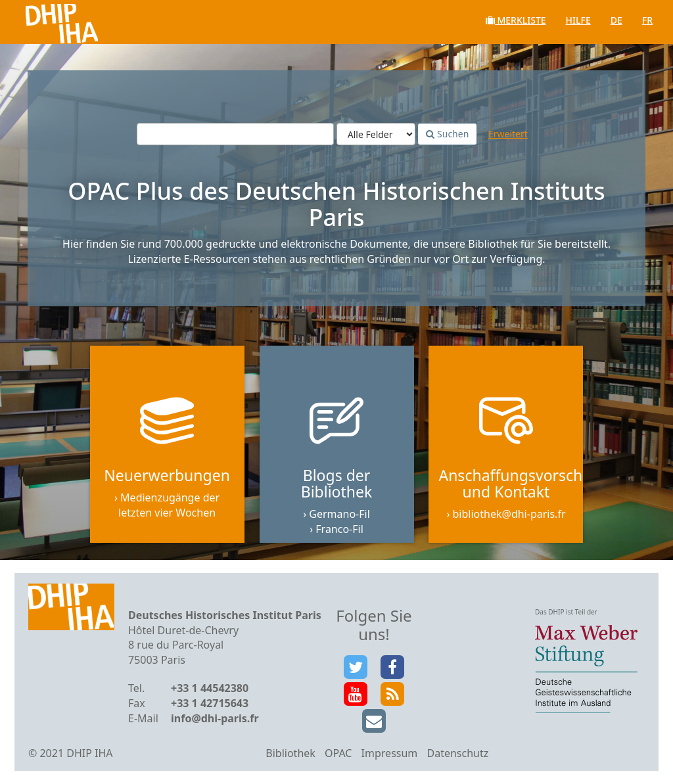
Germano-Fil (339, 514)
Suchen (447, 134)
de (616, 20)
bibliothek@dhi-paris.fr (509, 514)
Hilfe (578, 20)
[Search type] (376, 134)
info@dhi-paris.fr (215, 718)
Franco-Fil (339, 529)
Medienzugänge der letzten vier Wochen (169, 505)
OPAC (338, 753)
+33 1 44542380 (210, 688)
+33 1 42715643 (210, 703)
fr (647, 20)
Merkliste (516, 20)
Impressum (390, 753)
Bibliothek (290, 753)
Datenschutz (457, 753)
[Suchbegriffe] (235, 134)
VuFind (45, 20)
